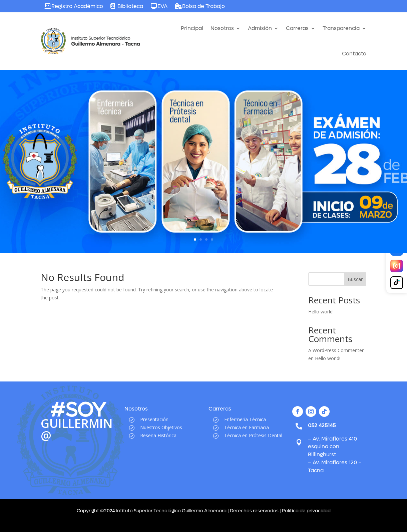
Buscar (355, 279)
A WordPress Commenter (336, 350)
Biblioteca (130, 6)
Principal (192, 28)
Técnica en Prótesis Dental (253, 435)
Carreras (297, 28)
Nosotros (222, 28)
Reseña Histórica (158, 435)
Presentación (154, 419)
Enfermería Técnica (245, 419)
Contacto (354, 54)
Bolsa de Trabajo (203, 6)
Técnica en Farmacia (247, 427)
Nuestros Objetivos (161, 427)
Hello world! (321, 312)
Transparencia (341, 28)
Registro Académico (77, 6)
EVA (162, 6)
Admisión (260, 28)
